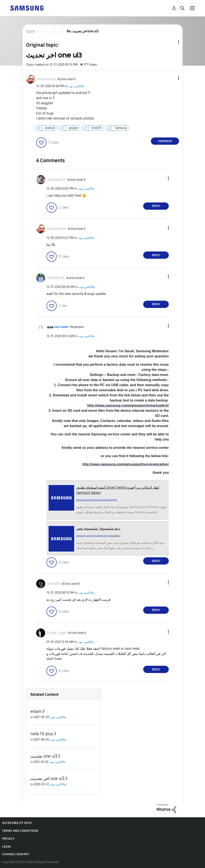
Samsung (121, 128)
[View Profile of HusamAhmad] (46, 79)
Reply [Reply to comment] (156, 206)
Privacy (8, 839)
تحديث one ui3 (44, 756)
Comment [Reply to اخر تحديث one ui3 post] (165, 141)
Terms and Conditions (20, 831)
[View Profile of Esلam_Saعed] (57, 633)
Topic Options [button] (171, 42)
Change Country (16, 854)
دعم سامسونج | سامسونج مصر (98, 528)
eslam (36, 711)
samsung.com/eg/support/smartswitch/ (97, 500)
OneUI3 (96, 128)
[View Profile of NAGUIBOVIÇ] (56, 278)
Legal (7, 847)
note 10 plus (42, 734)
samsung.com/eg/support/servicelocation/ (98, 536)
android (50, 128)
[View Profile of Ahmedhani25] (56, 180)
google (73, 128)
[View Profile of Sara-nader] (61, 327)
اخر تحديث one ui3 (48, 778)
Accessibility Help (17, 823)
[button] (172, 78)
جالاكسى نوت (76, 86)
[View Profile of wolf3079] (54, 584)
